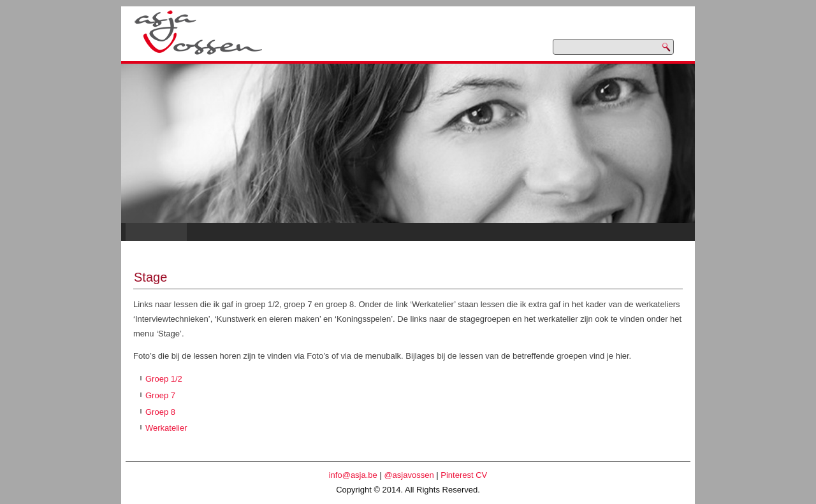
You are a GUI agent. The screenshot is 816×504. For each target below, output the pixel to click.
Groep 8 (160, 412)
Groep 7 (160, 395)
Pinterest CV (464, 475)
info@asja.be (353, 475)
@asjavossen (409, 475)
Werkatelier (166, 428)
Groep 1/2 (164, 379)
